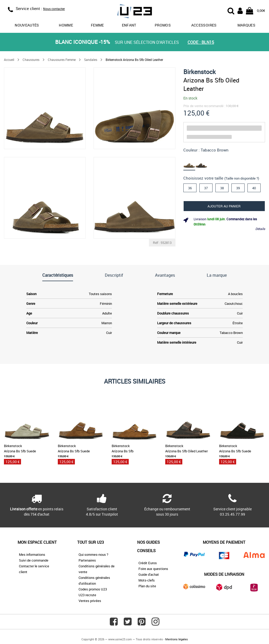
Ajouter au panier (224, 206)
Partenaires (87, 560)
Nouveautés (27, 25)
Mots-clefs (147, 580)
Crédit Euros (148, 563)
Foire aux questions (153, 569)
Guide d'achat (149, 574)
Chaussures (31, 60)
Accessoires (204, 25)
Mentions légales (177, 639)
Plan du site (147, 586)
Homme (66, 25)
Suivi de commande (34, 560)
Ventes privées (90, 601)
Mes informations (32, 554)
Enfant (129, 25)
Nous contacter (54, 9)
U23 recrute (87, 595)
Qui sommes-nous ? (93, 554)
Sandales (91, 60)
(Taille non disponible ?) (242, 178)
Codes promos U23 (93, 589)
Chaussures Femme (62, 60)
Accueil (9, 60)
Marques (246, 25)
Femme (97, 25)
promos (163, 25)
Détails (260, 229)
